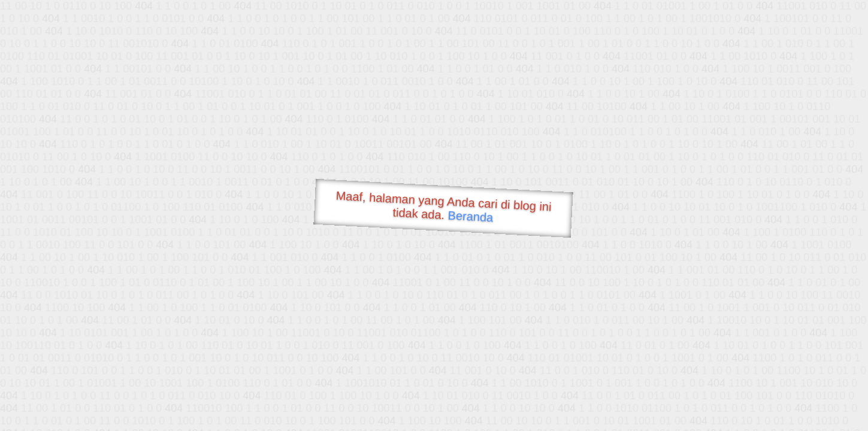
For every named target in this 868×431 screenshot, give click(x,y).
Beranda (471, 216)
